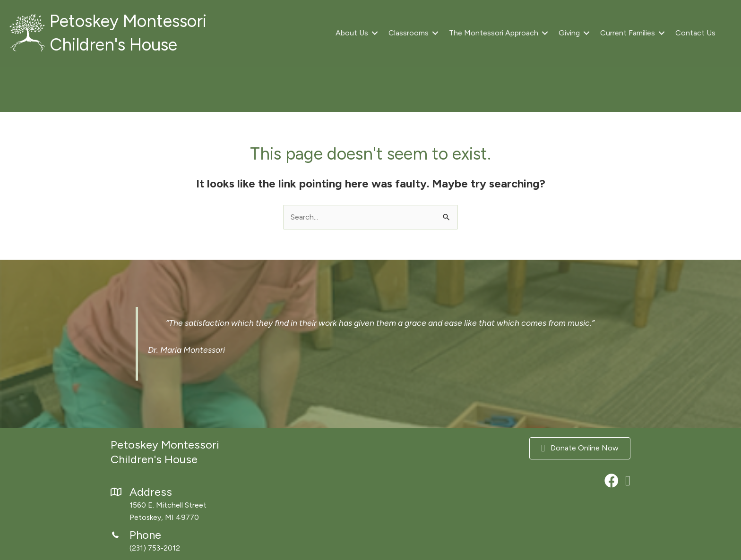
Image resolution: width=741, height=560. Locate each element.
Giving (569, 33)
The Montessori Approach (494, 33)
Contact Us (695, 33)
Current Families (628, 33)
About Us (352, 33)
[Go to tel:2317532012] (191, 542)
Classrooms (409, 33)
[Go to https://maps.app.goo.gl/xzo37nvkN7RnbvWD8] (191, 505)
